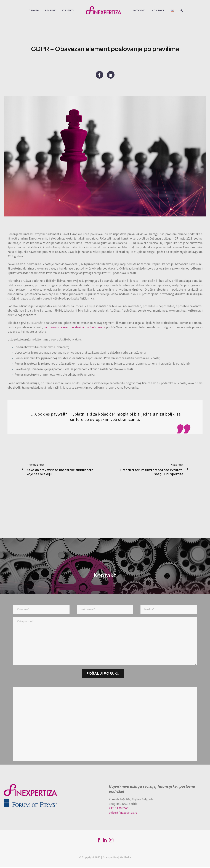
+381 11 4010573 (119, 810)
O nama (34, 10)
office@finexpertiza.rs (123, 814)
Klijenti (68, 10)
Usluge (50, 10)
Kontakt (158, 10)
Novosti (139, 10)
